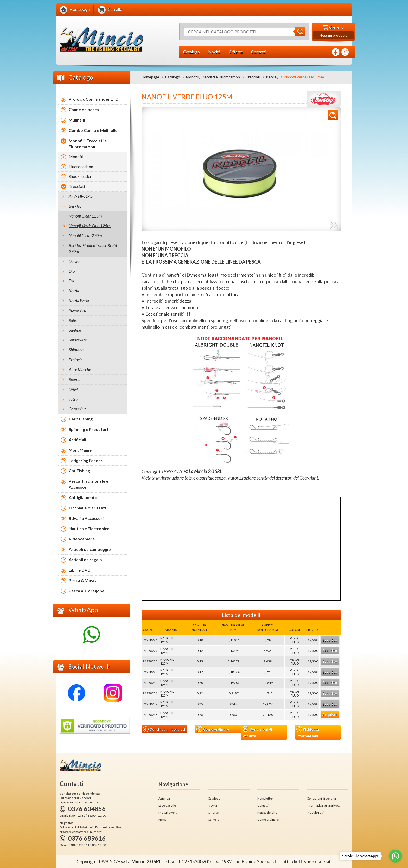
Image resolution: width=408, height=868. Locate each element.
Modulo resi (315, 812)
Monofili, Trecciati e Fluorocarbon (213, 77)
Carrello (214, 819)
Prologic (76, 359)
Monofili (76, 157)
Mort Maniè (80, 450)
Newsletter (265, 798)
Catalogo (173, 77)
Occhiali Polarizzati (87, 508)
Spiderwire (78, 340)
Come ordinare (213, 729)
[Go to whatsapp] (396, 856)
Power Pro (77, 310)
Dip (72, 271)
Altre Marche (80, 369)
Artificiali (77, 440)
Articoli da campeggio (90, 549)
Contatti (263, 805)
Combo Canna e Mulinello (93, 130)
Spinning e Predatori (88, 429)
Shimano (76, 350)
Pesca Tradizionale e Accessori (88, 484)
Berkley (272, 77)
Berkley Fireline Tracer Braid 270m (93, 248)
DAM (73, 389)
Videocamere (82, 539)
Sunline (75, 330)
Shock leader (80, 176)
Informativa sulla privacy (324, 805)
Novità (212, 805)
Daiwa (74, 261)
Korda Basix (79, 300)
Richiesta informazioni (308, 732)
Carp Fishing (81, 419)
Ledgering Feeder (86, 460)
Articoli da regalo (85, 560)
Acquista (330, 715)
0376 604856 (87, 809)
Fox (72, 281)
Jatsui (74, 399)
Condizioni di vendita (257, 732)
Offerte (213, 812)
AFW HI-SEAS (81, 196)
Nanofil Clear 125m (85, 216)
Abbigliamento (83, 497)
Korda (74, 291)
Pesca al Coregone (87, 591)
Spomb (75, 379)
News (162, 819)
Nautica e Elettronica (89, 529)
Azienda (164, 798)
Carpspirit (77, 409)
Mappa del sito (267, 812)
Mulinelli (77, 120)
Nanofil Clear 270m (85, 235)
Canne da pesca (84, 109)
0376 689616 (87, 838)
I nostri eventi (168, 812)
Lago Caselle (167, 805)
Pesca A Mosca (83, 580)
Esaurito (330, 640)
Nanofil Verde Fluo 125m (90, 225)
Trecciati (253, 77)
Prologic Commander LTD (94, 99)
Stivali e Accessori (86, 518)
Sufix (73, 320)
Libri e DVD (80, 570)
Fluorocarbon (81, 166)
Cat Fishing (79, 471)
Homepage (150, 77)
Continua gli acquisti (164, 729)
